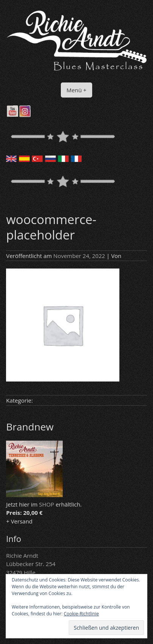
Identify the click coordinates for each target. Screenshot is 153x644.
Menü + (76, 90)
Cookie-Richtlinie (81, 614)
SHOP (46, 504)
